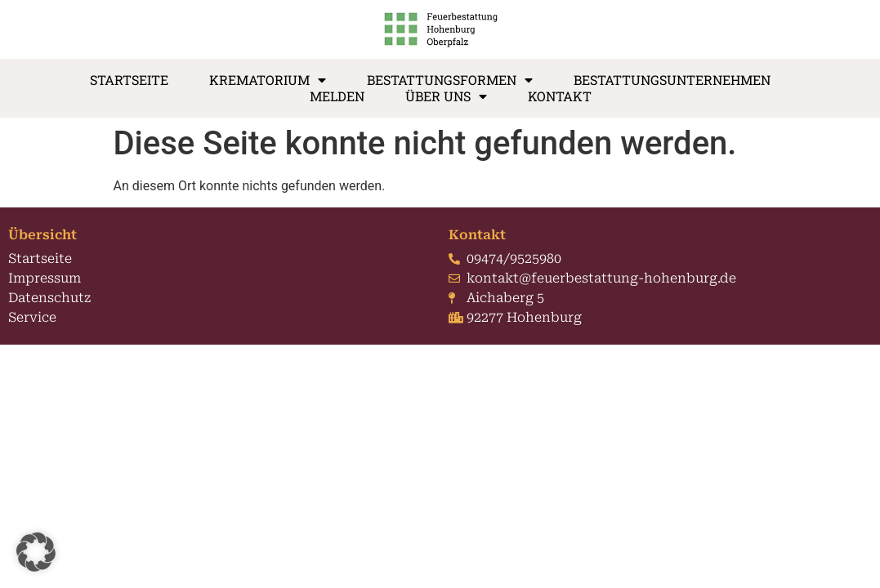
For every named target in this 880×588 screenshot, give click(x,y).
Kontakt (560, 96)
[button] (36, 552)
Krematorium (268, 80)
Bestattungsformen (450, 80)
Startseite (129, 80)
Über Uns (446, 96)
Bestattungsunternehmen (672, 80)
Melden (337, 96)
